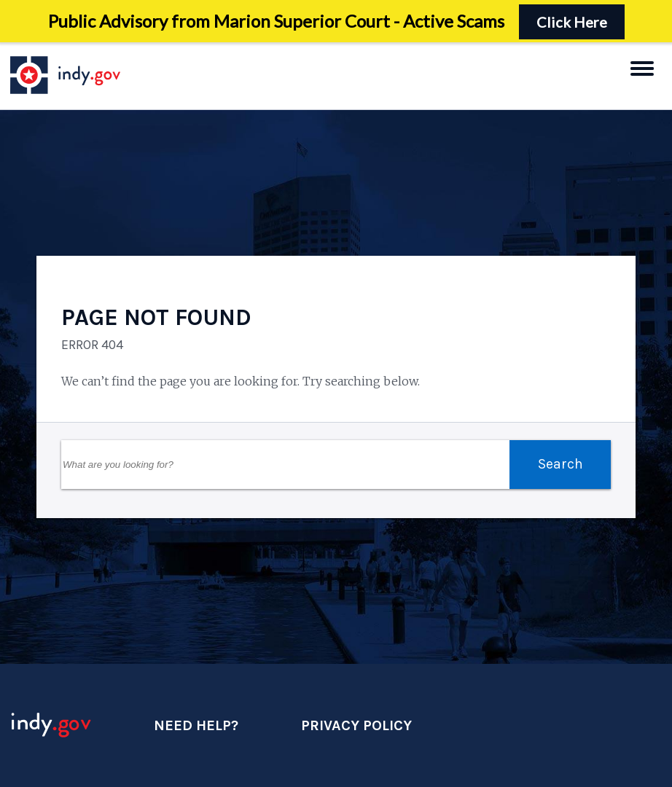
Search (560, 464)
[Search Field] (285, 465)
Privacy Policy (356, 725)
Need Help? (196, 725)
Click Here (572, 22)
